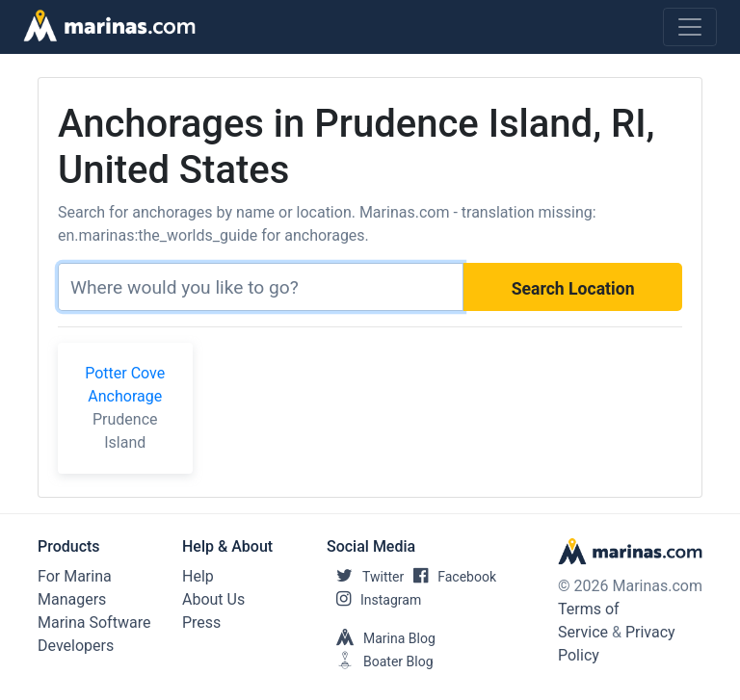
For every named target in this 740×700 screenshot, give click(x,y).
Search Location (573, 289)
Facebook (450, 577)
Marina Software (94, 622)
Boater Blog (380, 661)
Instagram (374, 600)
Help (198, 576)
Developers (76, 646)
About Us (213, 599)
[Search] (261, 287)
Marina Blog (381, 638)
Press (201, 622)
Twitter (365, 577)
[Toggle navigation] (690, 27)
